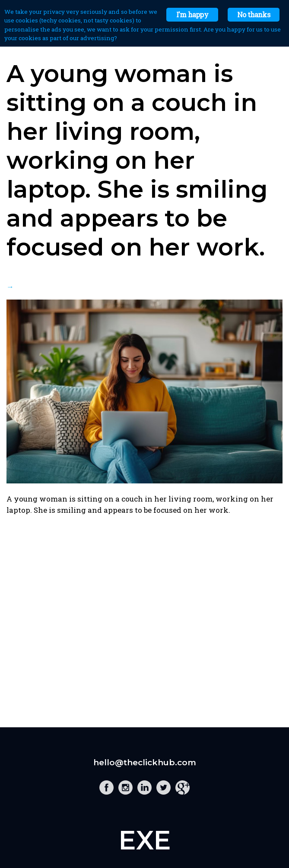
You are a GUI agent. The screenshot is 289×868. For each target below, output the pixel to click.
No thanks (254, 14)
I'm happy (192, 14)
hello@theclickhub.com (145, 762)
